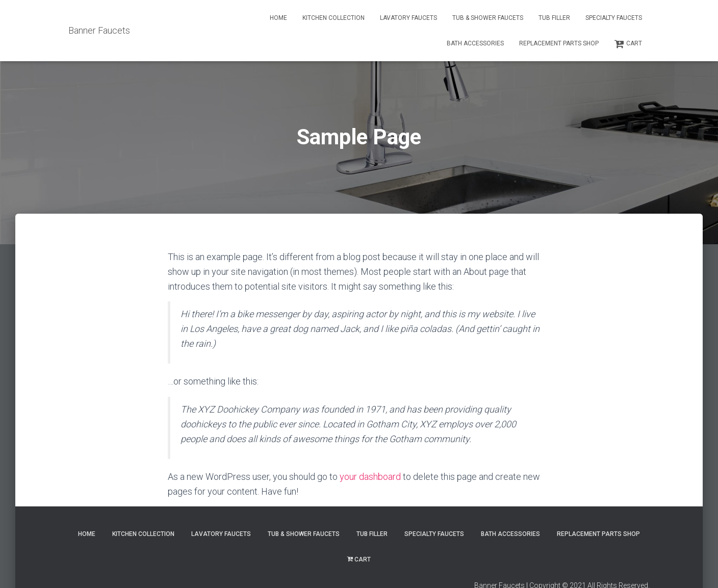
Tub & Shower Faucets (488, 18)
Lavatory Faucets (408, 18)
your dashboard (370, 477)
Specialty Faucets (614, 18)
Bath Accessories (475, 43)
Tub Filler (554, 18)
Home (278, 18)
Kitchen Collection (334, 18)
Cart (628, 44)
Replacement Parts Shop (559, 43)
